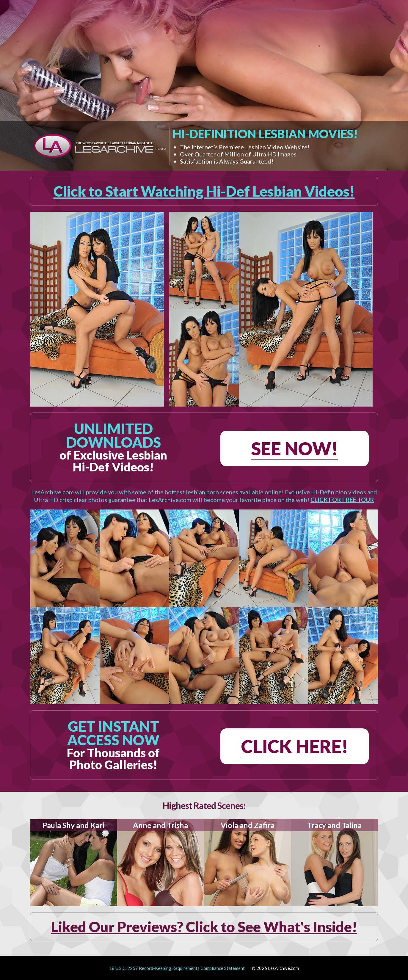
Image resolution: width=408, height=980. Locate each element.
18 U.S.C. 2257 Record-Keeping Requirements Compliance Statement (177, 968)
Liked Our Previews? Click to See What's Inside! (204, 927)
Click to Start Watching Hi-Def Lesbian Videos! (204, 191)
